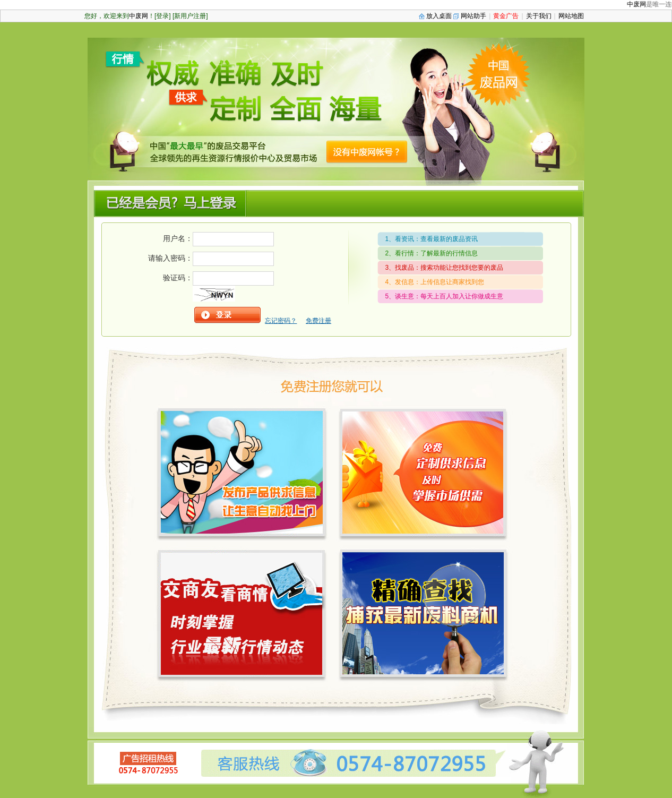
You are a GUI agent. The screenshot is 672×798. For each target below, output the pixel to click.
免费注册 (318, 321)
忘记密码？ (281, 321)
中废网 (641, 4)
